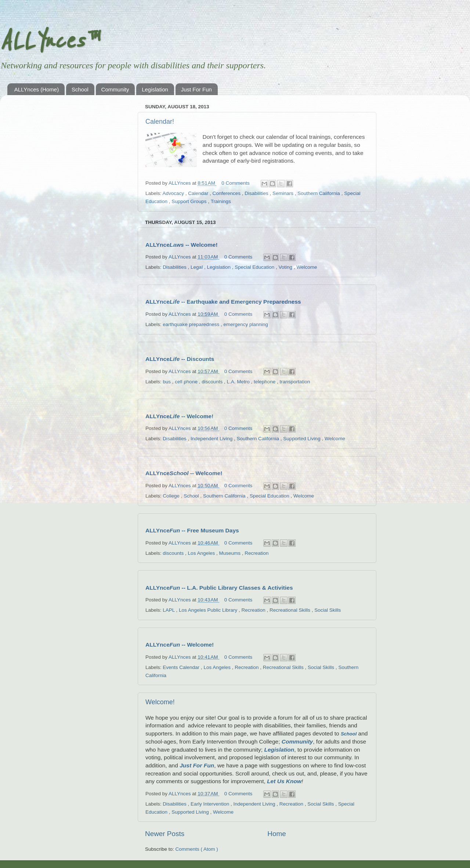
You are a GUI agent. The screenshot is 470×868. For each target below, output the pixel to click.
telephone (265, 382)
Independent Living (212, 439)
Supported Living (302, 439)
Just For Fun (196, 89)
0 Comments (236, 183)
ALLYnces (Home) (37, 89)
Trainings (221, 201)
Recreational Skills (291, 610)
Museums (230, 553)
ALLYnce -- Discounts (180, 359)
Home (276, 834)
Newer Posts (165, 834)
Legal (197, 267)
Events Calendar (182, 667)
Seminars (284, 193)
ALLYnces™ (49, 41)
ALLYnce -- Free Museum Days (192, 530)
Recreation (256, 553)
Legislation (155, 89)
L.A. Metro (239, 382)
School (80, 89)
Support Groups (190, 201)
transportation (295, 382)
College (172, 496)
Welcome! (160, 702)
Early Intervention (211, 804)
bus (167, 382)
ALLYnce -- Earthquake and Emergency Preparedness (223, 302)
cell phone (187, 382)
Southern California (319, 193)
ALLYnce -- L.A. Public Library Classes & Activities (219, 588)
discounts (213, 382)
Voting (286, 267)
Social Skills (328, 610)
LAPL (169, 610)
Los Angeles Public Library (209, 610)
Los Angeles (202, 553)
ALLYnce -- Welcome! (182, 245)
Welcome (307, 267)
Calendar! (160, 122)
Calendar (199, 193)
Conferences (227, 193)
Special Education (255, 267)
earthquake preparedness (192, 324)
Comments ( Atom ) (197, 849)
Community (115, 89)
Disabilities (257, 193)
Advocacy (174, 193)
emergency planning (246, 324)
